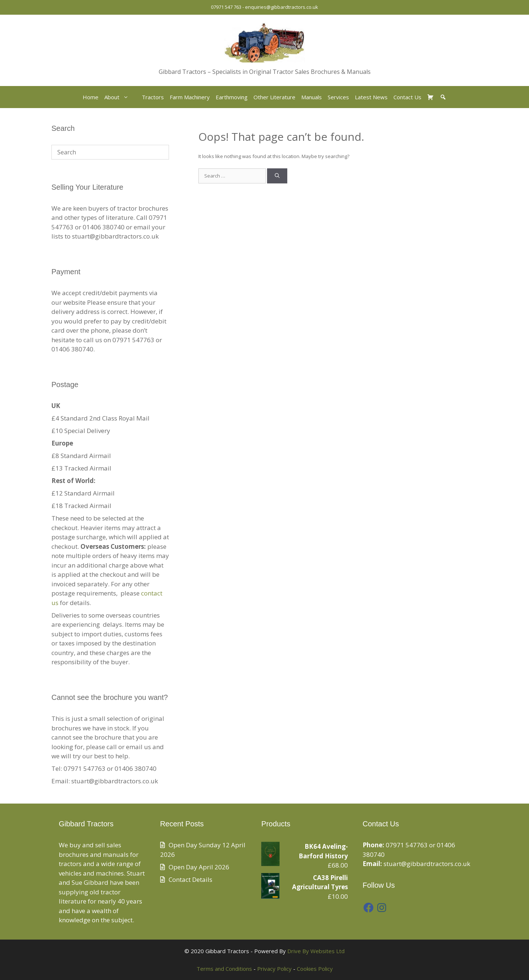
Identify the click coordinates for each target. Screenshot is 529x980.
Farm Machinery (190, 97)
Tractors (153, 97)
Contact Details (190, 879)
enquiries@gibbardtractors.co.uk (282, 7)
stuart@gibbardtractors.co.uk (427, 864)
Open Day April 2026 (199, 867)
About (120, 97)
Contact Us (407, 97)
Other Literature (274, 97)
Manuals (312, 97)
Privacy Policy (274, 969)
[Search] (277, 176)
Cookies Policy (315, 969)
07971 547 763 (226, 7)
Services (338, 97)
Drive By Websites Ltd (316, 951)
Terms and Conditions (224, 969)
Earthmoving (232, 97)
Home (91, 97)
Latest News (371, 97)
